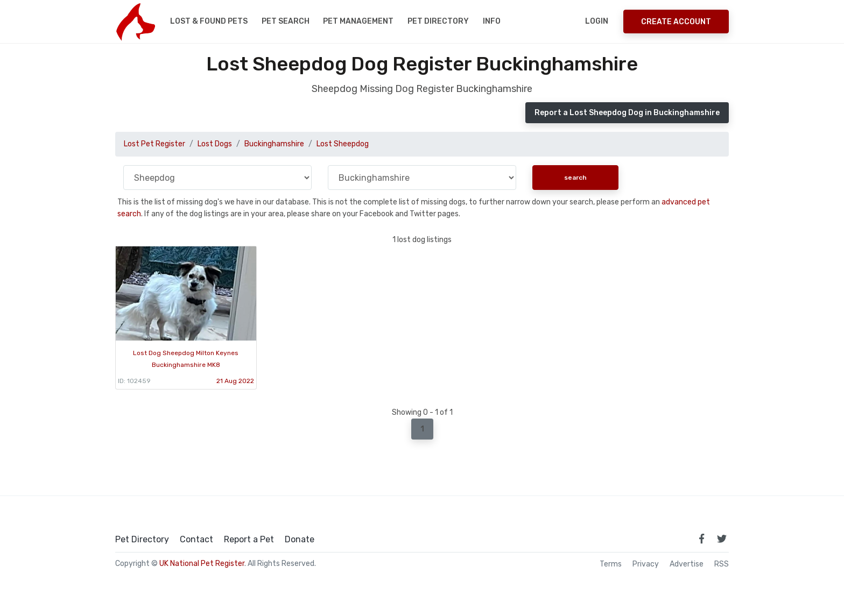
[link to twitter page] (722, 539)
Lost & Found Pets (209, 21)
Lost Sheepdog (343, 144)
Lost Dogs (215, 144)
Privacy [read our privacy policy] (646, 564)
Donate (300, 540)
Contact (196, 540)
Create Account (676, 22)
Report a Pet (249, 540)
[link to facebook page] (701, 539)
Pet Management (358, 21)
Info (492, 21)
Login (597, 21)
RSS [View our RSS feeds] (722, 564)
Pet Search (286, 21)
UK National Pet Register (202, 564)
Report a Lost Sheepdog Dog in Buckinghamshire (627, 113)
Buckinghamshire (274, 144)
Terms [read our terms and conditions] (611, 564)
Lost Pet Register (154, 144)
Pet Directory (438, 21)
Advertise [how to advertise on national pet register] (687, 564)
